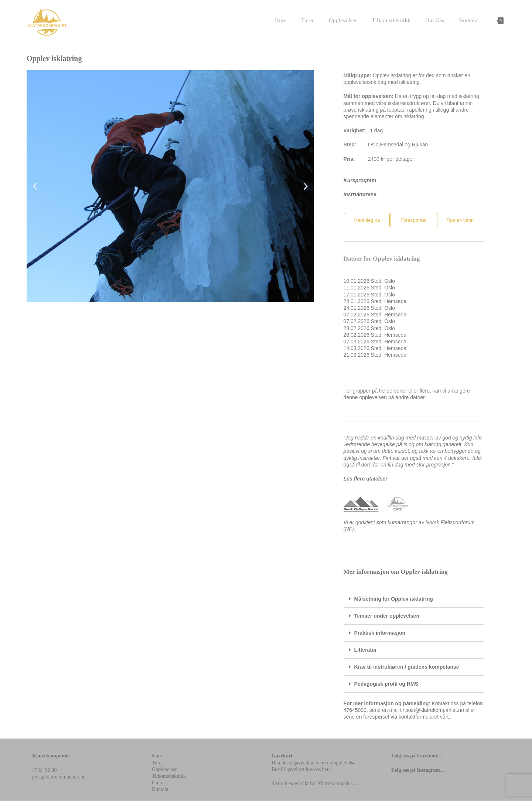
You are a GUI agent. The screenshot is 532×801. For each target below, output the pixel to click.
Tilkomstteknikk (169, 776)
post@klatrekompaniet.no (435, 710)
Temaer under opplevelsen (387, 616)
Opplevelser (164, 770)
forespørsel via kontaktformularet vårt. (407, 717)
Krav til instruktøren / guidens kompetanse (407, 667)
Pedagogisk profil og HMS (386, 684)
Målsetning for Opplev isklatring (394, 599)
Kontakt (160, 790)
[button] (35, 186)
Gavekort (282, 756)
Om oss (160, 783)
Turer (158, 763)
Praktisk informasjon (380, 633)
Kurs (157, 756)
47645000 (355, 710)
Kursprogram (360, 181)
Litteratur (366, 650)
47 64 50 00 (45, 771)
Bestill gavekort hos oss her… (303, 770)
